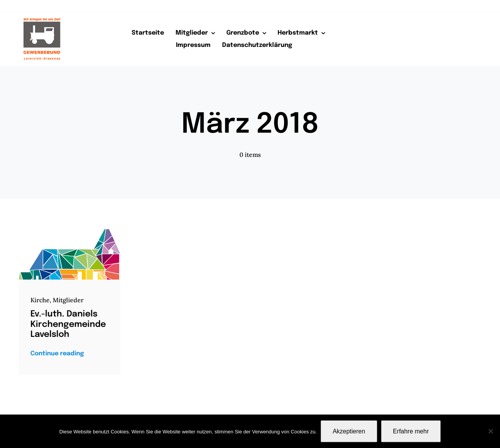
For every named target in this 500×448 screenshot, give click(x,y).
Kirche (40, 300)
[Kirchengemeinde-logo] (69, 232)
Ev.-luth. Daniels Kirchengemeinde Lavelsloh (68, 324)
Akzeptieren (349, 431)
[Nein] (490, 431)
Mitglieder (68, 300)
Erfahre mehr (411, 431)
